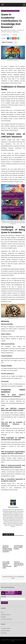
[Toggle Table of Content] (15, 42)
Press (2, 612)
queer (12, 81)
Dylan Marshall (15, 11)
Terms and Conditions (5, 631)
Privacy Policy (4, 633)
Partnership (3, 617)
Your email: (13, 598)
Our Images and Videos (6, 628)
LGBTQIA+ (4, 73)
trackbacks (15, 577)
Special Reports (6, 11)
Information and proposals (6, 619)
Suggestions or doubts (6, 615)
